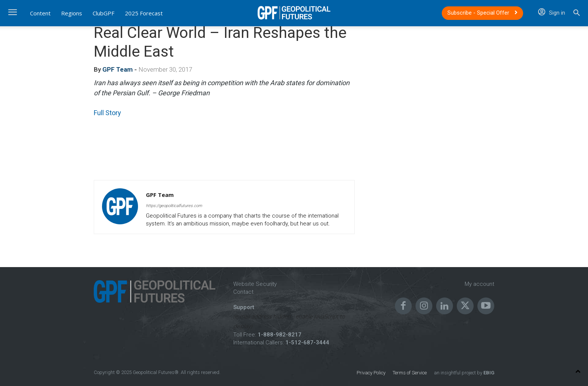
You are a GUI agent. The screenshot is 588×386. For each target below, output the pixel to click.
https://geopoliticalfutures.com (174, 206)
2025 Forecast (144, 13)
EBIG (488, 373)
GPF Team (118, 69)
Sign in (552, 13)
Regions (72, 13)
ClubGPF (103, 13)
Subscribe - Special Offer (482, 13)
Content (40, 13)
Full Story (107, 113)
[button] (577, 14)
